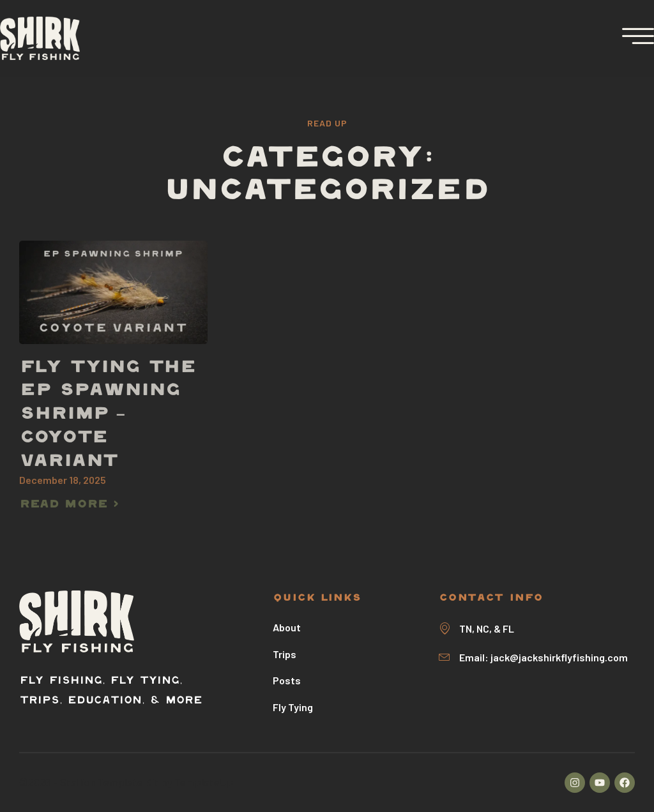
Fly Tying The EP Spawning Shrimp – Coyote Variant (108, 415)
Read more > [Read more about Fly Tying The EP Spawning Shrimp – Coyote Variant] (69, 505)
